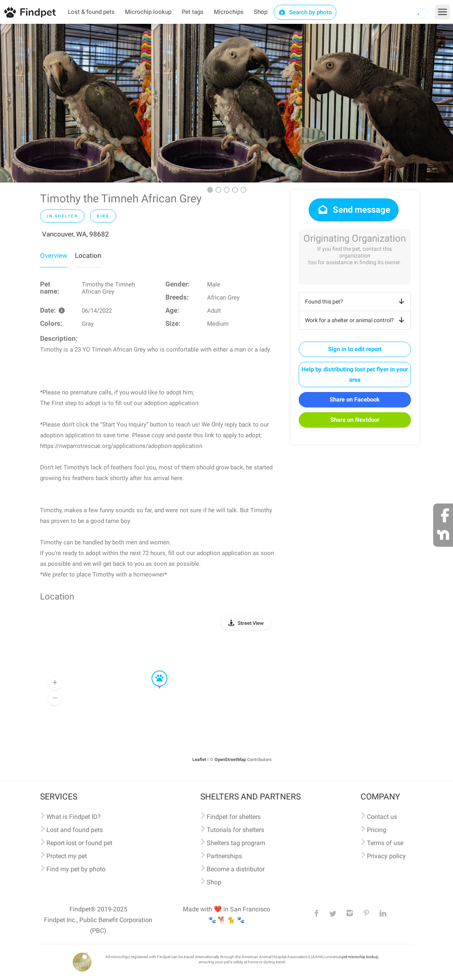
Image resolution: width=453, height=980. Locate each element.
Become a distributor (236, 869)
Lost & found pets (91, 12)
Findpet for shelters (234, 817)
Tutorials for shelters (235, 830)
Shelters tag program (236, 843)
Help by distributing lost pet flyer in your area (355, 375)
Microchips (229, 12)
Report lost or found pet (79, 843)
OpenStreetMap (230, 760)
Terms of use (385, 843)
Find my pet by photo (76, 869)
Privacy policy (386, 856)
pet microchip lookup (360, 957)
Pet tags (193, 12)
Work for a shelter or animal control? (356, 320)
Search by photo (305, 12)
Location (88, 256)
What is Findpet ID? (74, 817)
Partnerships (224, 856)
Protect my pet (67, 856)
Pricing (377, 830)
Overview (54, 256)
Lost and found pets (75, 830)
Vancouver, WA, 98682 (76, 234)
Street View (251, 623)
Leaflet (199, 760)
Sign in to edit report (355, 349)
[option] (76, 103)
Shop (261, 12)
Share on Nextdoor (355, 420)
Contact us (382, 817)
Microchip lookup (148, 12)
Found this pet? (356, 302)
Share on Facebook (355, 400)
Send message (354, 210)
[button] (154, 671)
